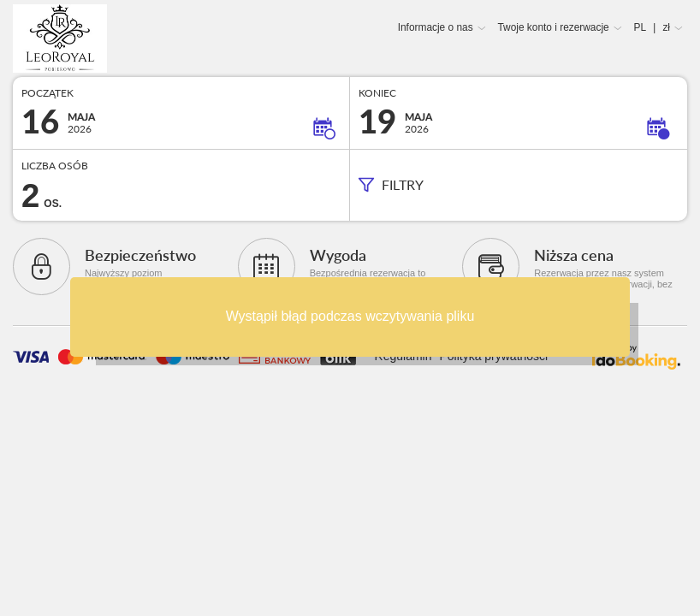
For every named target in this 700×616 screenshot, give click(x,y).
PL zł (652, 27)
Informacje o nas (436, 27)
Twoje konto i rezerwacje (553, 27)
